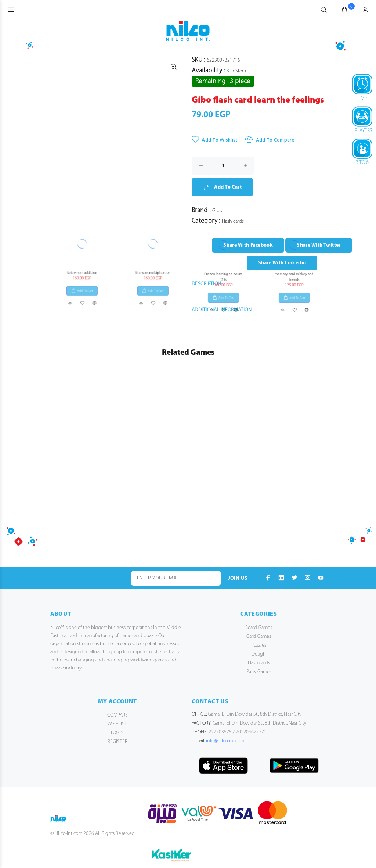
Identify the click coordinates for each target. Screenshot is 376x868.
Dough (259, 654)
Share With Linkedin (282, 263)
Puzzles (259, 645)
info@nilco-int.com (225, 741)
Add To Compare (270, 140)
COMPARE (117, 715)
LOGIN (117, 733)
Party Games (259, 672)
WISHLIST (117, 724)
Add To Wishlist (215, 140)
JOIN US (238, 578)
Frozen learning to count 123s (223, 7)
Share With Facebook (248, 245)
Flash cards (259, 663)
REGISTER (117, 742)
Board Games (259, 628)
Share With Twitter (319, 245)
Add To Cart (222, 187)
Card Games (259, 637)
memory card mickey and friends (294, 7)
